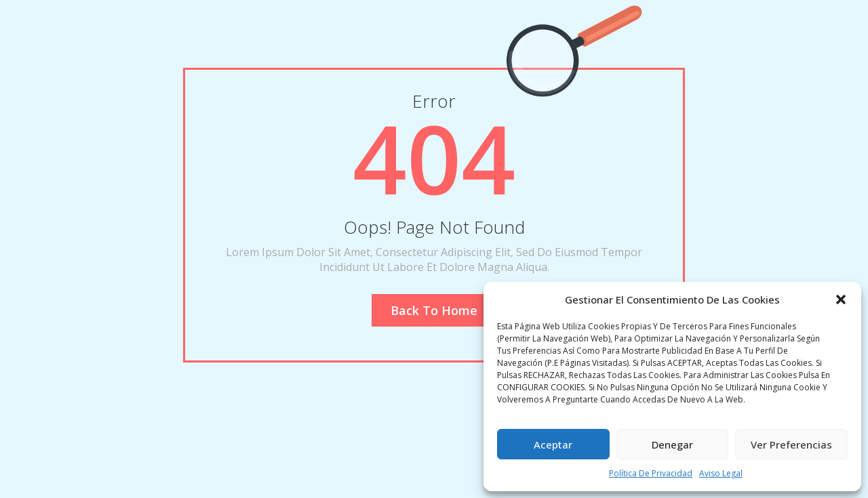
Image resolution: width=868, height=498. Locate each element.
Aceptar (553, 444)
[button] (841, 299)
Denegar (672, 444)
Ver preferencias (791, 444)
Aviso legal (721, 473)
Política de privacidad (651, 473)
